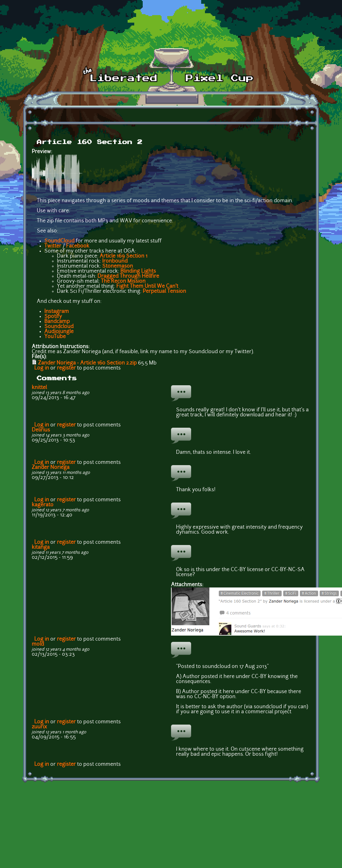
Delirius (41, 430)
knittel (39, 388)
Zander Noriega (51, 468)
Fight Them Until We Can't (147, 287)
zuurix (39, 727)
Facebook (78, 246)
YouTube (55, 337)
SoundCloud (59, 241)
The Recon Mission (123, 281)
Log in (42, 368)
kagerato (43, 505)
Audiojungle (59, 332)
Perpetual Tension (164, 292)
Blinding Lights (138, 271)
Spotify (53, 317)
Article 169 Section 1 (124, 256)
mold (38, 644)
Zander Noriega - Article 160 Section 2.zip (87, 363)
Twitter (53, 246)
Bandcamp (57, 322)
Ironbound (115, 261)
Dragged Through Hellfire (128, 276)
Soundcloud (59, 327)
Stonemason (118, 266)
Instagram (57, 312)
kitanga (41, 548)
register (66, 368)
